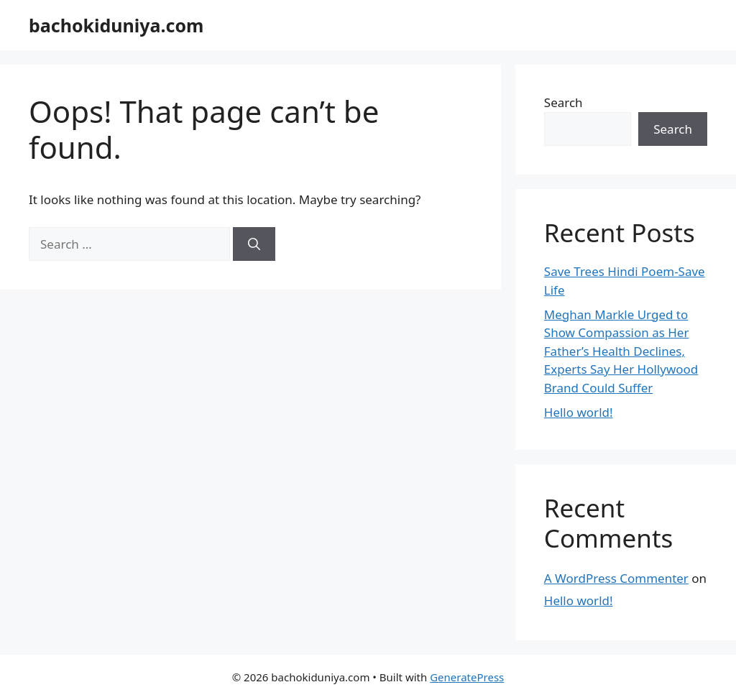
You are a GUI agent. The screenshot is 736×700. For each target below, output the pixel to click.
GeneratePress (467, 677)
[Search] (254, 244)
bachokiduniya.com (116, 25)
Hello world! (579, 412)
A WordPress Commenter (616, 578)
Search (563, 102)
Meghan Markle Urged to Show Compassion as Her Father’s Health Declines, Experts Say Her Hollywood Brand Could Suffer (621, 351)
